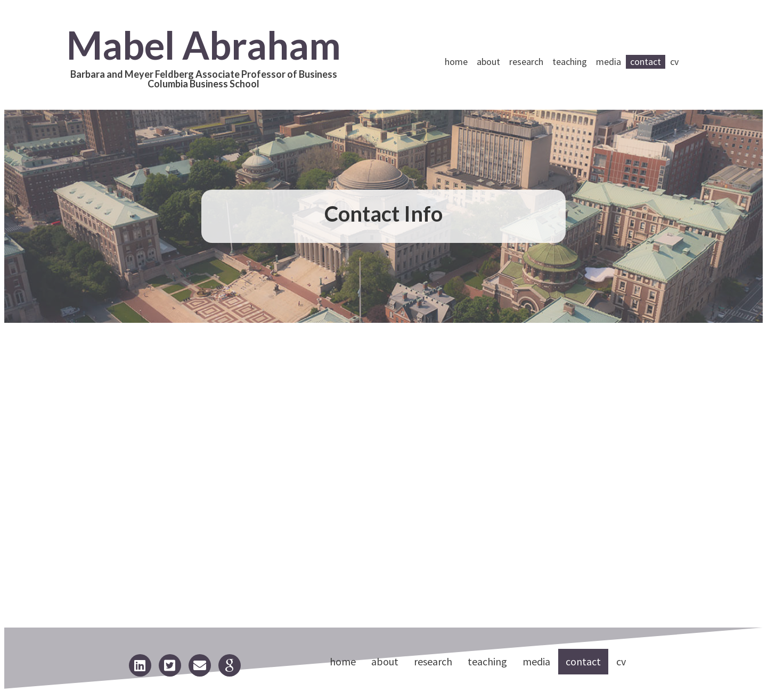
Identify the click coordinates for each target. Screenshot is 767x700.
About (488, 62)
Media (609, 62)
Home (456, 62)
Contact (646, 62)
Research (526, 62)
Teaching (570, 62)
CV (674, 62)
